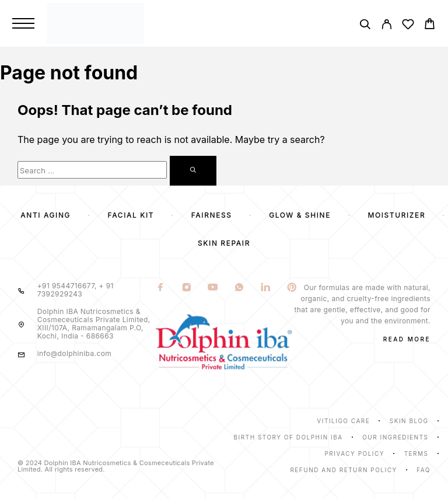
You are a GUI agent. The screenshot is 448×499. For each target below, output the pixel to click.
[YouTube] (213, 288)
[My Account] (386, 26)
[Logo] (197, 23)
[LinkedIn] (265, 288)
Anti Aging (45, 215)
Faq (423, 470)
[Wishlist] (408, 26)
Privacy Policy (354, 453)
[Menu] (23, 23)
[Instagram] (186, 288)
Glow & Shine (300, 215)
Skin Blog (409, 421)
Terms (416, 453)
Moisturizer (397, 215)
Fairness (212, 215)
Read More (407, 339)
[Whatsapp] (239, 288)
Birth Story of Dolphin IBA (288, 437)
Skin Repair (224, 243)
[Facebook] (160, 288)
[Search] (365, 26)
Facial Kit (131, 215)
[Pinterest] (291, 288)
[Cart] (430, 25)
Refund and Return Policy (343, 470)
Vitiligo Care (343, 421)
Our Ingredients (395, 437)
